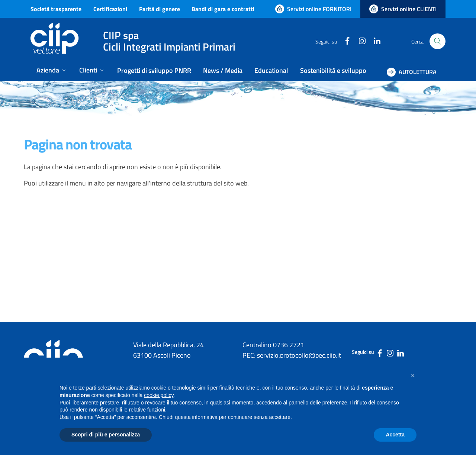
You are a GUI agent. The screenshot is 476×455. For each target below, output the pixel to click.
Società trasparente (56, 9)
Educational (271, 70)
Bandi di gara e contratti (223, 9)
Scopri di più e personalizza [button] (106, 435)
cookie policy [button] (159, 395)
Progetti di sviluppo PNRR (154, 70)
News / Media (223, 70)
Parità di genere (160, 9)
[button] (413, 375)
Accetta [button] (395, 435)
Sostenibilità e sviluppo (333, 70)
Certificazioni (110, 9)
